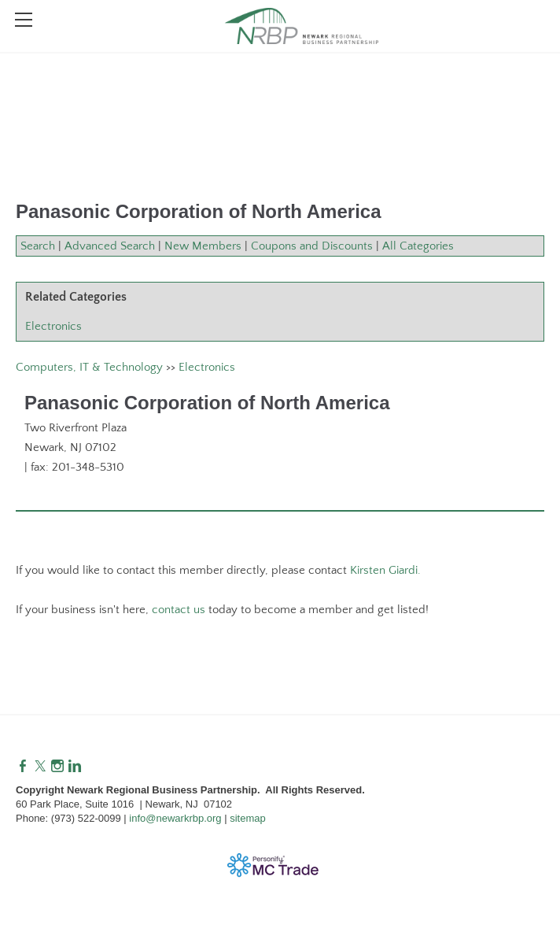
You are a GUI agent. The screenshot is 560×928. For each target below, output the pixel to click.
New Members (203, 246)
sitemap (248, 818)
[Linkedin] (75, 767)
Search (38, 246)
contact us (179, 610)
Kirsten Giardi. (385, 570)
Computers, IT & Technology (89, 367)
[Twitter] (40, 767)
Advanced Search (110, 246)
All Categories (418, 246)
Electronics (53, 326)
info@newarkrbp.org (175, 818)
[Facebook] (23, 767)
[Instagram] (57, 767)
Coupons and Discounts (312, 246)
